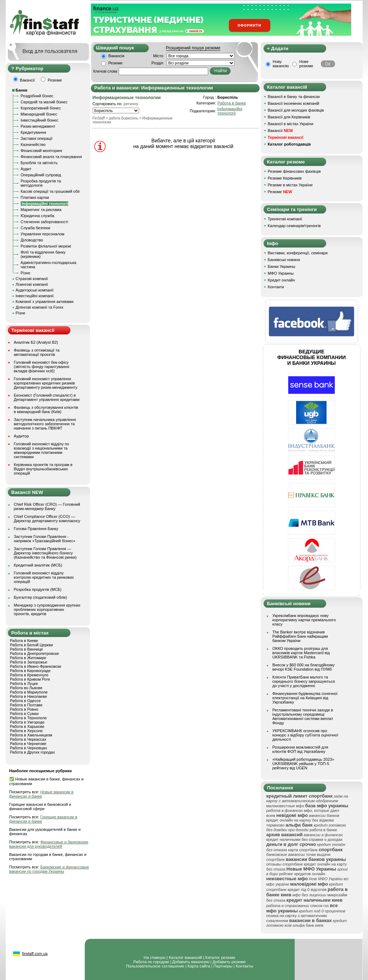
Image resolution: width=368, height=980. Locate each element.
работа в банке (323, 830)
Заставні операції (37, 138)
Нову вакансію (281, 64)
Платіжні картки (35, 197)
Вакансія (116, 56)
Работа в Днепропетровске (35, 653)
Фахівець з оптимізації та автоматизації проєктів (37, 352)
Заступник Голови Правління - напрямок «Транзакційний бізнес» (45, 539)
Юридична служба (38, 216)
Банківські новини (284, 260)
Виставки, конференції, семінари (298, 253)
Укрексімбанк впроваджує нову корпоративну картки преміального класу (304, 620)
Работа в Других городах (33, 752)
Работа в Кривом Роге (30, 679)
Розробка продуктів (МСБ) (38, 589)
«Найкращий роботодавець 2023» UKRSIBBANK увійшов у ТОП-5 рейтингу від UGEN (303, 764)
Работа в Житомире (28, 658)
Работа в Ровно (24, 709)
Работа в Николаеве (29, 696)
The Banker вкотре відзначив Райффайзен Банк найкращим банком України (300, 636)
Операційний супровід (41, 175)
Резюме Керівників (285, 178)
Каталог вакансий (185, 957)
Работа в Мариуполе (29, 692)
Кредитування (34, 132)
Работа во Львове (26, 688)
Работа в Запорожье (29, 662)
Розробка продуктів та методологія (41, 183)
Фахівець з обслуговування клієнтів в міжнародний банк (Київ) (46, 410)
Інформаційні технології (230, 111)
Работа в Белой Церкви (31, 645)
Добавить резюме (229, 962)
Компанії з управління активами (45, 302)
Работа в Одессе (25, 701)
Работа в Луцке (24, 683)
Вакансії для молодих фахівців (296, 110)
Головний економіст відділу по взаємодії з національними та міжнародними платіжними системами (42, 450)
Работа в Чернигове (28, 744)
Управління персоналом (43, 234)
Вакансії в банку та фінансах (294, 97)
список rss (319, 906)
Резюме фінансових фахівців (294, 171)
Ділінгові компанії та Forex (40, 307)
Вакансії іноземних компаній (294, 103)
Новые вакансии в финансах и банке (41, 794)
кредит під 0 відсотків (307, 890)
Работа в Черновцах (29, 748)
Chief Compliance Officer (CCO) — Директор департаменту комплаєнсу (47, 519)
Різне (26, 273)
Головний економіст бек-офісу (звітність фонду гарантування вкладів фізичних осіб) (42, 367)
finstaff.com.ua (35, 954)
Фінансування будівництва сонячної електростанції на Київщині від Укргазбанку (305, 698)
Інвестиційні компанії (35, 296)
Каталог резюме (220, 957)
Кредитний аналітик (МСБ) (38, 565)
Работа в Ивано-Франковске (36, 666)
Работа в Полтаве (26, 705)
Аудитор (21, 436)
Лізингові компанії (32, 284)
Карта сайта (199, 966)
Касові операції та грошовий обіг (50, 191)
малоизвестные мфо (285, 806)
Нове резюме (306, 64)
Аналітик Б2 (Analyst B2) (36, 342)
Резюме (116, 63)
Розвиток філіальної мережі (46, 246)
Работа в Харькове (27, 726)
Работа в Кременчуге (29, 675)
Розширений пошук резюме (193, 48)
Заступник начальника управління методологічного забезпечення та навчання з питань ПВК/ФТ (45, 424)
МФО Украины (281, 273)
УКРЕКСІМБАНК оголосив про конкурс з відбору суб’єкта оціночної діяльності (305, 735)
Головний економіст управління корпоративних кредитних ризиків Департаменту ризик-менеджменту (46, 383)
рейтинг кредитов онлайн (302, 874)
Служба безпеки (36, 228)
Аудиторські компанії (35, 290)
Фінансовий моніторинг (42, 151)
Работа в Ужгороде (27, 722)
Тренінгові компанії (285, 219)
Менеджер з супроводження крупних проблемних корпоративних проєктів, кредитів (47, 609)
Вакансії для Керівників (289, 117)
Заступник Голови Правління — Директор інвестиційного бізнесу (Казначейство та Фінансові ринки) (45, 553)
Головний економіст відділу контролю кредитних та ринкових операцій (44, 577)
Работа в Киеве (24, 641)
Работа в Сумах (24, 714)
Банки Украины (282, 266)
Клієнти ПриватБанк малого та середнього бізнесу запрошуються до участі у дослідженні (304, 681)
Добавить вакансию (191, 962)
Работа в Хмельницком (31, 735)
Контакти (276, 287)
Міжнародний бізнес (39, 114)
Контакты (244, 966)
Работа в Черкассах (28, 739)
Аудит (26, 169)
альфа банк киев (308, 925)
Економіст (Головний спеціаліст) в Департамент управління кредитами (47, 397)
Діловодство (32, 240)
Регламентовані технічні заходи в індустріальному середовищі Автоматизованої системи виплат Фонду (303, 716)
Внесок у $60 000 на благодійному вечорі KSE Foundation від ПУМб (304, 667)
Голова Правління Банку (36, 529)
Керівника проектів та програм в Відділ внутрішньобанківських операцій (43, 469)
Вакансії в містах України (291, 124)
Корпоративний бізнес (41, 108)
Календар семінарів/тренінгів (294, 226)
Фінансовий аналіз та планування (51, 157)
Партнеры (223, 966)
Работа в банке (232, 103)
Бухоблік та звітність (39, 163)
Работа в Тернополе (28, 718)
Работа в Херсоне (26, 731)
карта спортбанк (303, 850)
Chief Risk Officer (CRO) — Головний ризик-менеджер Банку (47, 506)
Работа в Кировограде (30, 671)
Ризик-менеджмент (38, 126)
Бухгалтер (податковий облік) (41, 597)
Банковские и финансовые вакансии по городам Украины (49, 869)
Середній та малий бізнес (44, 102)
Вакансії (280, 131)
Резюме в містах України (290, 185)
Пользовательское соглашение (155, 966)
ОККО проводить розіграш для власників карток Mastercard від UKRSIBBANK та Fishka (301, 653)
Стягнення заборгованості (45, 222)
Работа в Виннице (26, 649)
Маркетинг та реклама (41, 210)
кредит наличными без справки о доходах (305, 839)
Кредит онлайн (281, 280)
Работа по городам (151, 962)
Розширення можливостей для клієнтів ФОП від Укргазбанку (300, 749)
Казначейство (33, 144)
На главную (155, 957)
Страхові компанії (32, 279)
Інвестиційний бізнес (40, 120)
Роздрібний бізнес (37, 96)
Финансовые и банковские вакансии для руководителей (49, 844)
